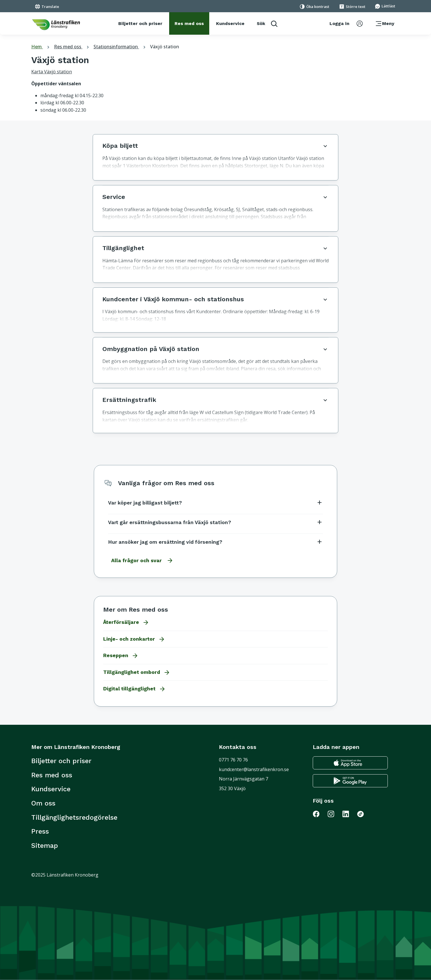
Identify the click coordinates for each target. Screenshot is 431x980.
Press (40, 831)
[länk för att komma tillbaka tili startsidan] (56, 25)
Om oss (43, 803)
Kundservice (51, 789)
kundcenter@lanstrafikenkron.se (254, 769)
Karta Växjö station (52, 72)
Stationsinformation (120, 47)
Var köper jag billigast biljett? (215, 503)
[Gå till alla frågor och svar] (141, 560)
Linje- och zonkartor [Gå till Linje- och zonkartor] (134, 639)
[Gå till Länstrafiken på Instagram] (334, 814)
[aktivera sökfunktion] (267, 23)
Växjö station (165, 47)
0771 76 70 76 (233, 760)
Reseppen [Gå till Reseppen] (121, 656)
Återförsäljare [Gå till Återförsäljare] (126, 622)
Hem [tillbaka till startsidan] (41, 47)
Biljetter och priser (61, 761)
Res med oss (72, 47)
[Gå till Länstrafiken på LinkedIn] (349, 814)
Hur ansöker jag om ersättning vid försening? (215, 542)
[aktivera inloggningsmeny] (346, 24)
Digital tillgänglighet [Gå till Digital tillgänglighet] (134, 689)
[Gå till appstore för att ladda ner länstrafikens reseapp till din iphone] (350, 763)
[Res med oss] (189, 24)
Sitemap (45, 846)
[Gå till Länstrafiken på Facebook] (320, 814)
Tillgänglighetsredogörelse (74, 817)
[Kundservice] (230, 24)
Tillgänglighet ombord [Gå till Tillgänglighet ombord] (137, 672)
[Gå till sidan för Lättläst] (385, 6)
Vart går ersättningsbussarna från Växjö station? (215, 522)
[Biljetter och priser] (140, 24)
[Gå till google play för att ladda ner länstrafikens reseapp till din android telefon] (350, 781)
